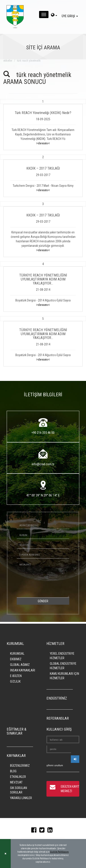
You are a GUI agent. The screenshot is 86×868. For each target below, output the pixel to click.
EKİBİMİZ (16, 659)
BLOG (13, 771)
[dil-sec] (54, 15)
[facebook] (35, 831)
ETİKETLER (8, 61)
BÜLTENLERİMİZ (20, 766)
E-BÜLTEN (16, 676)
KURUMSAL (17, 654)
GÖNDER (43, 601)
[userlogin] (75, 759)
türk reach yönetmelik (29, 61)
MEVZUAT (16, 782)
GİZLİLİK (15, 681)
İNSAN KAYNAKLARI (23, 670)
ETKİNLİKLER (18, 777)
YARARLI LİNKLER (21, 798)
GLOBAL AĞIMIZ (20, 665)
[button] (43, 125)
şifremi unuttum (55, 765)
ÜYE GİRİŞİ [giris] (70, 16)
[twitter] (43, 831)
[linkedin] (51, 831)
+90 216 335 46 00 (43, 433)
